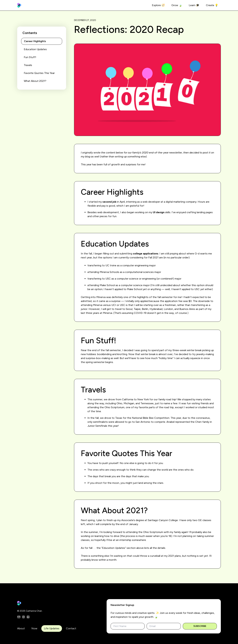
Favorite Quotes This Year (39, 73)
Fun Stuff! (30, 57)
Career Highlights (35, 41)
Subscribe (200, 626)
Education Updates (35, 49)
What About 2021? (35, 81)
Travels (28, 65)
